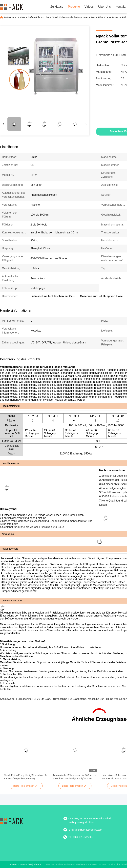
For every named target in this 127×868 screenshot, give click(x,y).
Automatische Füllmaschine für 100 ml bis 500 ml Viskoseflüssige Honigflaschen (74, 777)
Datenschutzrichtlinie (21, 865)
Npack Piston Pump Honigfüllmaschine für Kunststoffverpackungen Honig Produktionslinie (26, 777)
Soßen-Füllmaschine (39, 17)
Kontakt (120, 7)
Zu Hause (57, 7)
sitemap (38, 865)
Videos (89, 7)
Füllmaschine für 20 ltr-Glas (33, 699)
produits (21, 17)
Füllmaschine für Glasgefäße (69, 699)
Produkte (74, 7)
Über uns (105, 7)
